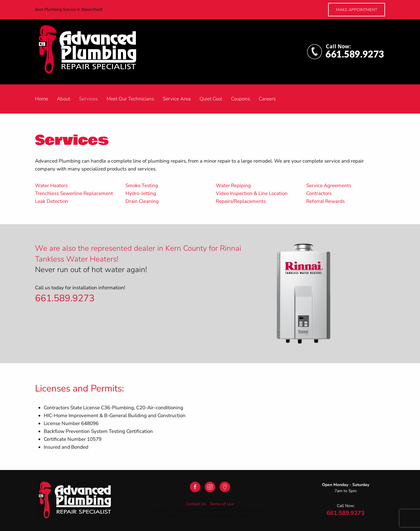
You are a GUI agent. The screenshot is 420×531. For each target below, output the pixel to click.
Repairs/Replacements (241, 201)
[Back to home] (94, 52)
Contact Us (196, 504)
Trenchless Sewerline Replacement (74, 193)
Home (42, 99)
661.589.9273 (65, 298)
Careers (267, 99)
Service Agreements (329, 186)
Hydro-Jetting (141, 193)
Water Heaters (51, 186)
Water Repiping (233, 186)
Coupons (240, 99)
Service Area (177, 99)
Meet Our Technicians (130, 99)
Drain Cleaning (142, 201)
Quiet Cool (211, 99)
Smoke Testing (142, 186)
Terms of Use (221, 504)
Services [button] (88, 99)
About (64, 99)
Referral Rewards (325, 201)
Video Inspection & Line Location (252, 193)
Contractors (319, 193)
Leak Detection (52, 201)
